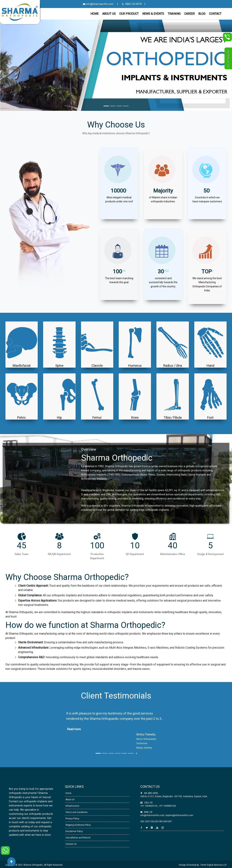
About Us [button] (109, 14)
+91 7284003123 (149, 806)
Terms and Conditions (76, 812)
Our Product (129, 14)
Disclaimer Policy (74, 831)
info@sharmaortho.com (98, 4)
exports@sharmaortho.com (179, 815)
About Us (70, 800)
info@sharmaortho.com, (153, 815)
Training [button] (174, 14)
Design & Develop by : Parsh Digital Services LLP (203, 865)
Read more (74, 729)
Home (95, 14)
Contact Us (71, 844)
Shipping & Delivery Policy (78, 825)
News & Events (153, 14)
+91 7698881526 (167, 806)
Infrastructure (72, 806)
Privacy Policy (72, 819)
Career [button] (189, 14)
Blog (202, 14)
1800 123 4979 (132, 4)
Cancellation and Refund (78, 838)
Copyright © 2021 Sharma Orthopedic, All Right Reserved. (34, 865)
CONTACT (215, 14)
